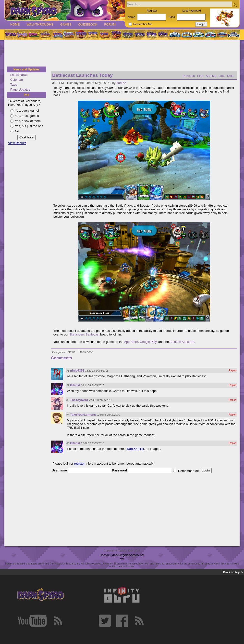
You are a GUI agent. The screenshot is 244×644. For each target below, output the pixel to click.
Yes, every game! (27, 111)
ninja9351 (77, 370)
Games (66, 24)
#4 (68, 415)
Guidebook (88, 24)
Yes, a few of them (28, 121)
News (72, 352)
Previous (189, 76)
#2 (68, 385)
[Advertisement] (122, 54)
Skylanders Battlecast (84, 334)
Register (152, 11)
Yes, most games (27, 116)
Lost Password (192, 11)
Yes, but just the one (29, 126)
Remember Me (143, 24)
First (200, 76)
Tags (14, 85)
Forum (110, 24)
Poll (26, 95)
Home (15, 24)
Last (221, 76)
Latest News (19, 75)
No (17, 131)
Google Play (148, 342)
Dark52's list (135, 449)
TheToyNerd (79, 400)
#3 (68, 400)
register (79, 463)
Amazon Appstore (182, 342)
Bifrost (75, 385)
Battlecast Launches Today (82, 75)
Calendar (17, 80)
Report (233, 370)
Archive (211, 76)
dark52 (121, 83)
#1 (68, 371)
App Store (131, 342)
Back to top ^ (233, 572)
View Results (17, 143)
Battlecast (86, 352)
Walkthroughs (40, 24)
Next (230, 76)
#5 (68, 443)
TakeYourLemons (83, 415)
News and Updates (27, 69)
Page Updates (20, 89)
